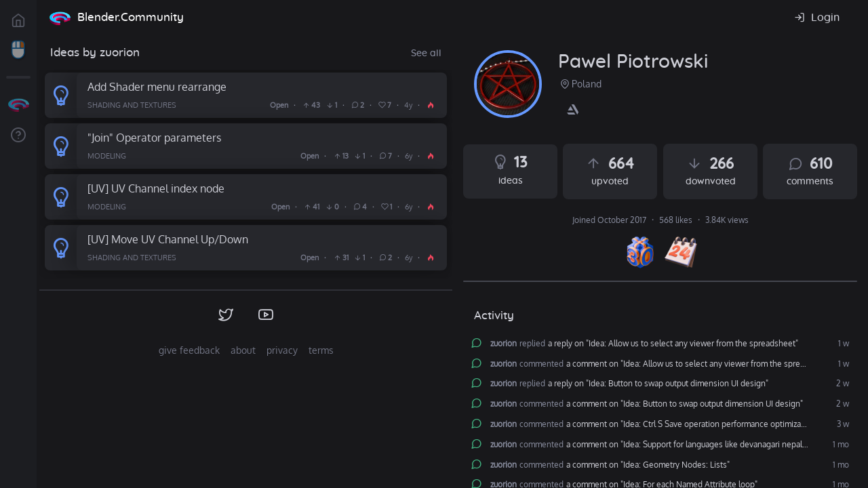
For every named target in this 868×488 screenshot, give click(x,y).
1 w (843, 344)
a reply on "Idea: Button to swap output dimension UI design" (658, 384)
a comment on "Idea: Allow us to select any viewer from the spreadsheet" (699, 364)
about (243, 350)
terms (321, 350)
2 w (842, 384)
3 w (842, 424)
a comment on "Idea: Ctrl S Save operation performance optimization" (692, 424)
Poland (580, 84)
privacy (282, 350)
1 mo (840, 445)
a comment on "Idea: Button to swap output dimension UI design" (685, 404)
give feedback (189, 350)
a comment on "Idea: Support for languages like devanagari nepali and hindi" (705, 445)
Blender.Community (131, 17)
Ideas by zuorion (95, 53)
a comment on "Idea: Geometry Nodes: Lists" (648, 465)
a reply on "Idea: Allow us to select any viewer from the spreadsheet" (673, 344)
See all (426, 54)
